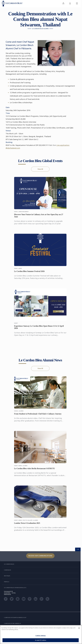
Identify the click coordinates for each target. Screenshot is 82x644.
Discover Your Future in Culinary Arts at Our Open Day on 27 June (39, 217)
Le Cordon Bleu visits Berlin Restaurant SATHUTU (35, 470)
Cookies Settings (41, 636)
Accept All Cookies (41, 640)
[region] (41, 635)
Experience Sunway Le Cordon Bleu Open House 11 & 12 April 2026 (39, 329)
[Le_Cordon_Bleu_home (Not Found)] (12, 4)
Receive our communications (40, 556)
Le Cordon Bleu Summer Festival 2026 (29, 273)
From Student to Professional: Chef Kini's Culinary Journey (38, 416)
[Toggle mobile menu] (77, 4)
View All (40, 169)
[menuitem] (63, 4)
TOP (78, 549)
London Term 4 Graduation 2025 (27, 525)
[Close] (79, 628)
